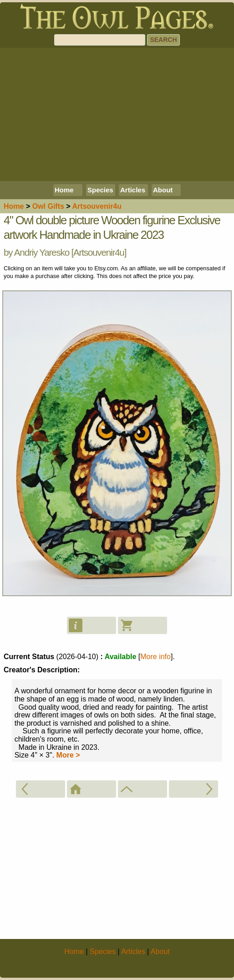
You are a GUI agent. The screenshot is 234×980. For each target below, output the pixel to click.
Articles (133, 190)
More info (155, 657)
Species (100, 190)
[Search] (100, 40)
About (163, 190)
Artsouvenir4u (99, 252)
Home (64, 190)
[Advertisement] (117, 114)
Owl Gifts (48, 206)
